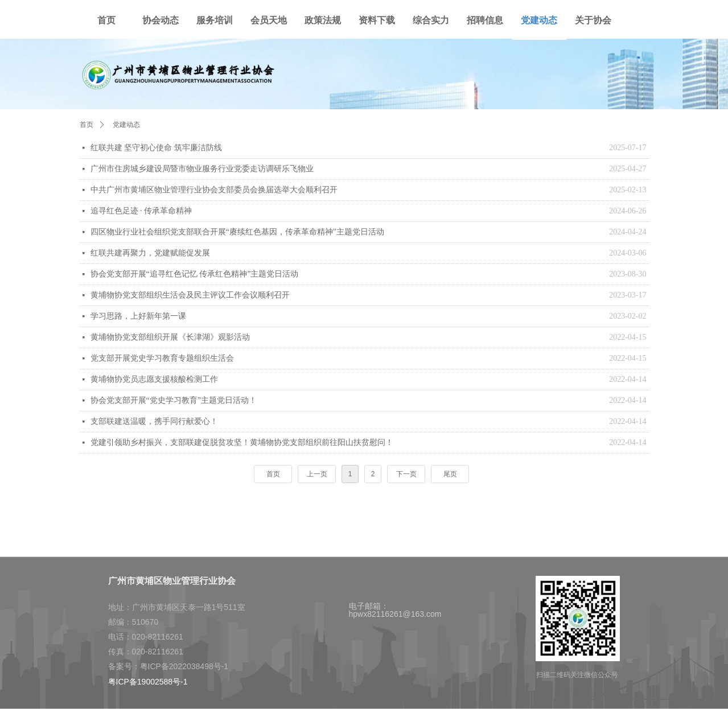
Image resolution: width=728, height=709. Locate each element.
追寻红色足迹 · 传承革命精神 (141, 211)
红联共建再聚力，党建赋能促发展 (150, 253)
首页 (273, 474)
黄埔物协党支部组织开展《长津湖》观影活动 (170, 337)
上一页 (317, 474)
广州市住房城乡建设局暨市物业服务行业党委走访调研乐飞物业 (202, 169)
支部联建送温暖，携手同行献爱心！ (154, 421)
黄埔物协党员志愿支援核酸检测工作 (154, 379)
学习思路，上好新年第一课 (138, 316)
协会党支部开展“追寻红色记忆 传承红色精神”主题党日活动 (195, 274)
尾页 (450, 474)
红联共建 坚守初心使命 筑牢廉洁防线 (156, 148)
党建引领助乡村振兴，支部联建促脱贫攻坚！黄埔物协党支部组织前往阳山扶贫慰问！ (242, 442)
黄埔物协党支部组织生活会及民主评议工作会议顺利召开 (190, 295)
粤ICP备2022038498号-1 (184, 666)
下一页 (406, 474)
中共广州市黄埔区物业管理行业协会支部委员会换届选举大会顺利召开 (214, 190)
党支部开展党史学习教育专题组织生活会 (162, 358)
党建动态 (126, 125)
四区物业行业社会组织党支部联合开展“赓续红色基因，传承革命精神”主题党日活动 (237, 232)
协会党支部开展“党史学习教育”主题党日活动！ (174, 400)
